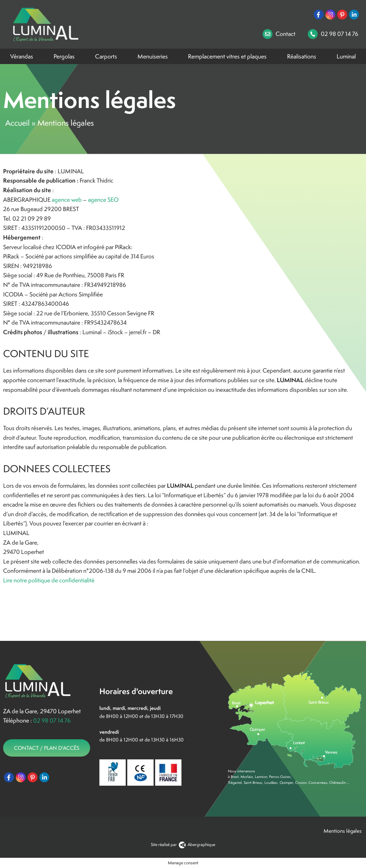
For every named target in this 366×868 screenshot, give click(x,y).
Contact (279, 34)
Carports (106, 56)
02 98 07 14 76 (333, 34)
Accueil (17, 123)
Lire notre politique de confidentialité (49, 580)
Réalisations (302, 56)
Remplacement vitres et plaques (227, 56)
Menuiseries (153, 56)
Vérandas (22, 56)
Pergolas (64, 56)
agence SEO (103, 200)
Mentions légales (343, 831)
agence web (67, 200)
